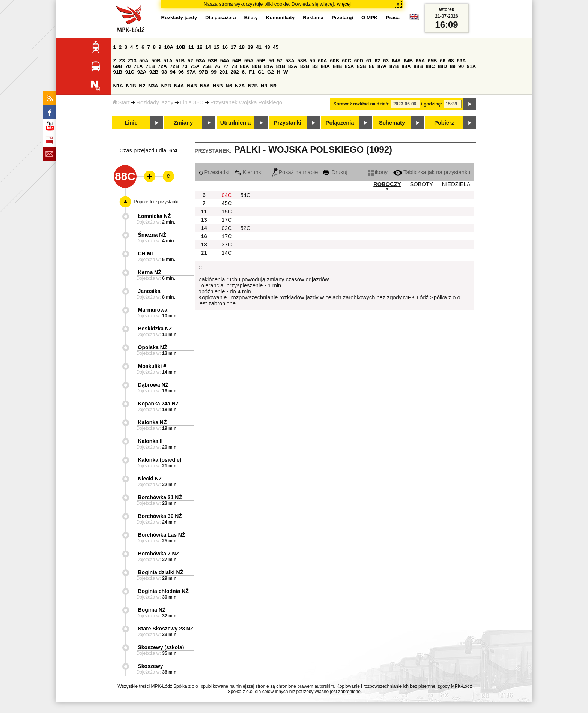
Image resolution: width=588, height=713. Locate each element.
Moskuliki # (152, 366)
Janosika (149, 291)
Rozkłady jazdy (155, 102)
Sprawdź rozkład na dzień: (362, 104)
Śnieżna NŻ (152, 235)
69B (118, 66)
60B (334, 61)
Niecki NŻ (150, 479)
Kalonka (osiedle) (160, 460)
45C (227, 203)
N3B (166, 86)
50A (144, 61)
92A (142, 72)
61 (369, 61)
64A (396, 61)
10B (181, 47)
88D (442, 66)
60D (359, 61)
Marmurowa (153, 310)
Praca (393, 17)
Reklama (313, 17)
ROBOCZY (387, 184)
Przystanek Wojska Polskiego (246, 102)
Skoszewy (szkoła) (161, 647)
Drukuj (335, 172)
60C (347, 61)
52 (190, 61)
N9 (273, 86)
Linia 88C (192, 102)
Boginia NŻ (152, 610)
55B (261, 61)
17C (227, 220)
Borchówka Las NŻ (162, 535)
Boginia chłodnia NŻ (163, 591)
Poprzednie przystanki (156, 202)
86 (372, 66)
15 (217, 47)
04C (227, 195)
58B (302, 61)
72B (174, 66)
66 (443, 61)
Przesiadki (214, 172)
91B (118, 72)
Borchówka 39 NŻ (160, 516)
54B (237, 61)
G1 (261, 72)
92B (154, 72)
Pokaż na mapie (295, 172)
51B (180, 61)
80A (244, 66)
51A (168, 61)
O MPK (370, 17)
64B (408, 61)
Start (121, 102)
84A (325, 66)
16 (225, 47)
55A (249, 61)
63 (386, 61)
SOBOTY (422, 184)
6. (244, 72)
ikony (378, 172)
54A (225, 61)
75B (207, 66)
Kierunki (248, 172)
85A (349, 66)
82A (293, 66)
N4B (192, 86)
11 (191, 47)
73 (185, 66)
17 (234, 47)
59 (312, 61)
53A (200, 61)
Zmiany (183, 123)
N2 (142, 86)
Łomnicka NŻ (155, 216)
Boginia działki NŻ (161, 572)
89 (453, 66)
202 (235, 72)
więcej (344, 4)
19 (250, 47)
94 (173, 72)
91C (130, 72)
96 (181, 72)
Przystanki (288, 123)
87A (382, 66)
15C (227, 212)
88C (430, 66)
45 (276, 47)
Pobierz (444, 123)
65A (420, 61)
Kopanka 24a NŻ (159, 404)
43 (267, 47)
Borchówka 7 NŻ (159, 554)
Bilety (251, 17)
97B (203, 72)
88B (418, 66)
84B (337, 66)
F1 (252, 72)
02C (227, 228)
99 (214, 72)
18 (242, 47)
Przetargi (342, 17)
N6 (229, 86)
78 (234, 66)
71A (138, 66)
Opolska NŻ (153, 347)
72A (162, 66)
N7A (240, 86)
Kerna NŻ (150, 272)
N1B (131, 86)
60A (322, 61)
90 (461, 66)
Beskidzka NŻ (155, 329)
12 (199, 47)
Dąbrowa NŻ (153, 385)
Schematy (392, 123)
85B (361, 66)
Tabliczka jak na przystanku (432, 172)
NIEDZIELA (456, 184)
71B (150, 66)
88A (406, 66)
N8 (264, 86)
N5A (205, 86)
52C (246, 228)
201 (224, 72)
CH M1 (146, 254)
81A (269, 66)
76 (217, 66)
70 (128, 66)
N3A (153, 86)
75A (195, 66)
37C (227, 245)
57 (280, 61)
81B (281, 66)
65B (432, 61)
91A (471, 66)
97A (191, 72)
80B (256, 66)
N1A (118, 86)
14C (227, 253)
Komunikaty (280, 17)
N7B (253, 86)
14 (208, 47)
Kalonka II (150, 441)
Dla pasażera (221, 17)
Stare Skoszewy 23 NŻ (166, 629)
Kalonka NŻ (153, 422)
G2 (271, 72)
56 (271, 61)
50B (156, 61)
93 (164, 72)
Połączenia (340, 123)
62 (377, 61)
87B (394, 66)
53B (213, 61)
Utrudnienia (235, 123)
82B (305, 66)
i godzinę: (432, 104)
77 (226, 66)
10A (169, 47)
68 (451, 61)
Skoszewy (151, 666)
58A (290, 61)
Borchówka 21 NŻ (160, 497)
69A (461, 61)
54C (246, 195)
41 (259, 47)
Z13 (132, 61)
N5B (218, 86)
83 (315, 66)
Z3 (122, 61)
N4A (179, 86)
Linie (131, 123)
